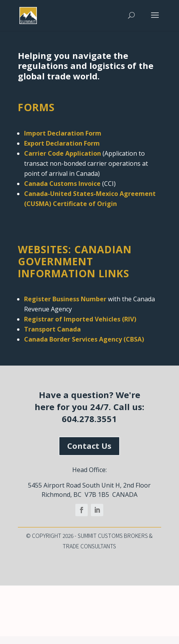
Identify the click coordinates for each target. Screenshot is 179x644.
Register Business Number (65, 299)
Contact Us (89, 446)
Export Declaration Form (62, 143)
